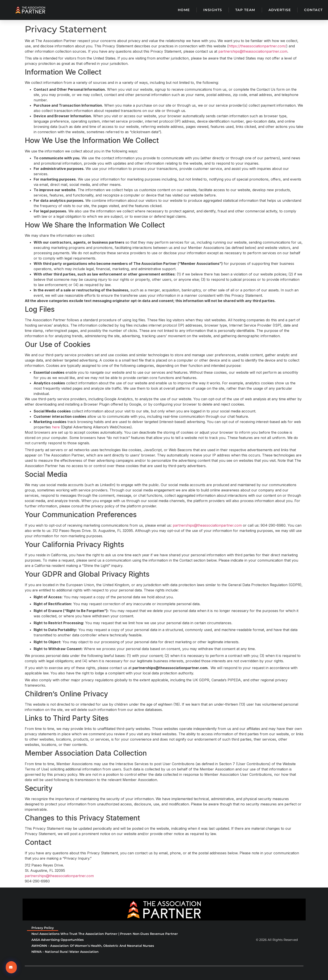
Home (184, 10)
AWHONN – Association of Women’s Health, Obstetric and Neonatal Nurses (93, 946)
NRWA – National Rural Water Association (65, 952)
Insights (213, 10)
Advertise (280, 10)
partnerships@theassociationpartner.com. (171, 668)
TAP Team (245, 10)
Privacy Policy (43, 928)
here (56, 427)
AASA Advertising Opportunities (58, 940)
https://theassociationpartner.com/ (257, 46)
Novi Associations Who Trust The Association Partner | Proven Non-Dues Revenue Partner (105, 934)
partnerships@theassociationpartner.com (253, 51)
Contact (314, 10)
